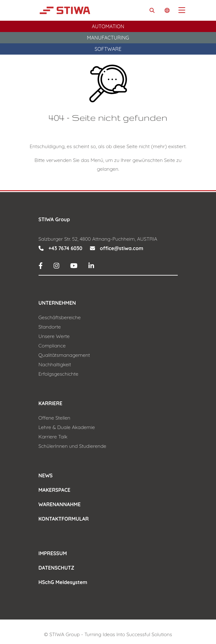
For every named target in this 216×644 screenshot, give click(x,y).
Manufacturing (108, 38)
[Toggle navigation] (182, 10)
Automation (108, 26)
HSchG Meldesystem (63, 582)
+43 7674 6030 (66, 248)
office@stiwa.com (122, 248)
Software (108, 49)
